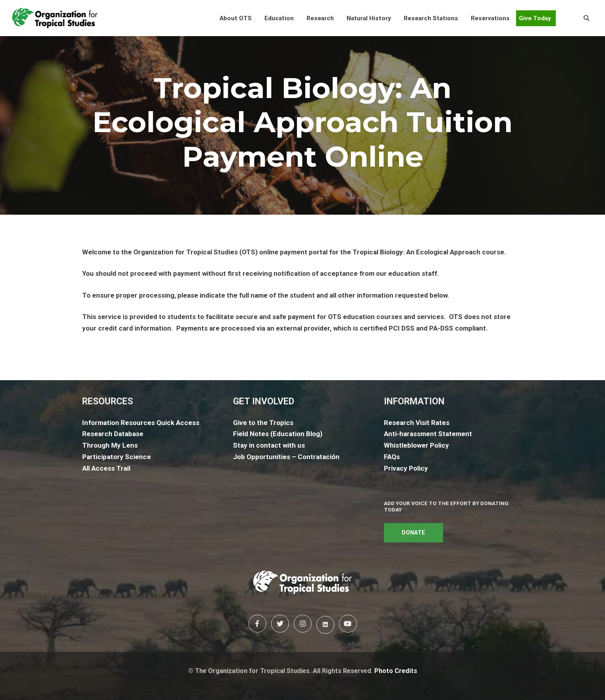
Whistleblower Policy (416, 445)
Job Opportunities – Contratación (286, 457)
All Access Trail (106, 468)
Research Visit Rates (417, 423)
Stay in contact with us (269, 445)
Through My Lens (110, 445)
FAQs (392, 457)
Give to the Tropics (263, 423)
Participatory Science (117, 457)
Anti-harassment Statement (428, 434)
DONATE (413, 533)
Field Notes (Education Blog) (278, 434)
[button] (236, 18)
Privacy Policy (406, 468)
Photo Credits (396, 671)
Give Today (535, 18)
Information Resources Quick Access (141, 423)
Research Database (113, 434)
